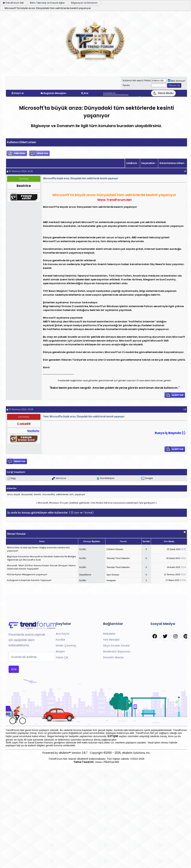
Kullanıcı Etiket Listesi (22, 142)
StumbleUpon (107, 478)
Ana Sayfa (63, 634)
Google (149, 478)
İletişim (60, 652)
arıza (10, 494)
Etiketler (12, 488)
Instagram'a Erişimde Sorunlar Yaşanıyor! (29, 580)
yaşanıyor (80, 494)
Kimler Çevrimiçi (66, 646)
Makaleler (109, 634)
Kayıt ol (19, 93)
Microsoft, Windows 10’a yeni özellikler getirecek (64, 503)
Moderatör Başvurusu (117, 652)
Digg (13, 478)
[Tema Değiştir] (163, 93)
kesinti (37, 494)
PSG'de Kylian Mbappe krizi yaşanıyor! (27, 574)
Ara (86, 93)
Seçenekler (148, 163)
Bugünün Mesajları (55, 93)
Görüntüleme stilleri (172, 163)
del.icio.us (61, 478)
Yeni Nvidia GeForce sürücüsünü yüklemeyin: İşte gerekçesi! (123, 503)
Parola (126, 85)
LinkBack (132, 163)
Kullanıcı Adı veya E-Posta (137, 80)
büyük (17, 494)
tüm (71, 494)
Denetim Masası (113, 657)
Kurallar (61, 640)
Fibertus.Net (112, 762)
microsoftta (49, 494)
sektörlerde (62, 494)
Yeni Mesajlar (111, 640)
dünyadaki (27, 494)
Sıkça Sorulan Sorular (116, 646)
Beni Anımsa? (177, 81)
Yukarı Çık (62, 657)
